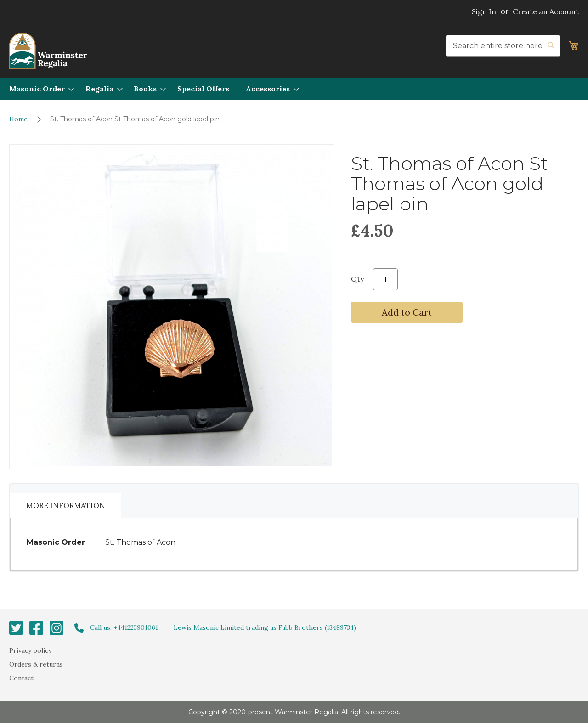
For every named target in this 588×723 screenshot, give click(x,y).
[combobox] (503, 46)
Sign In (484, 11)
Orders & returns (36, 664)
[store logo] (48, 51)
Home (18, 119)
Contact (21, 678)
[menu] (294, 89)
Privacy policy (30, 650)
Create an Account (546, 11)
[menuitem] (39, 89)
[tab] (66, 506)
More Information (66, 505)
